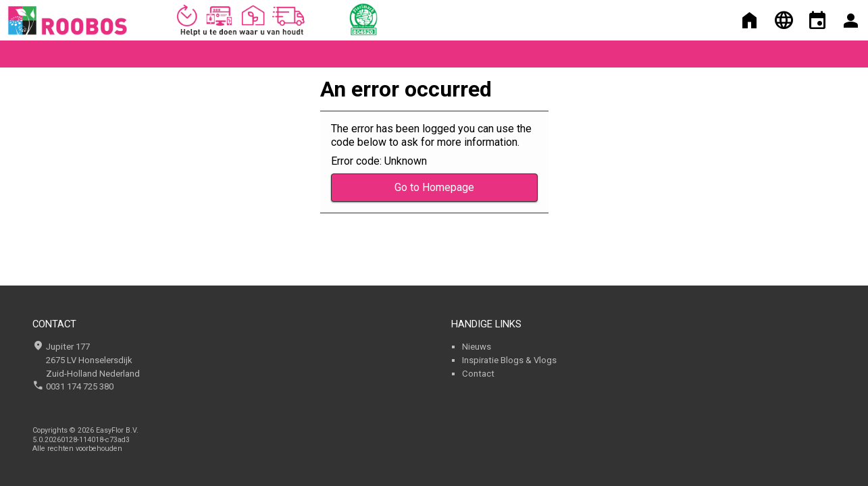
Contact (478, 374)
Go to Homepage (434, 187)
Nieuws (477, 347)
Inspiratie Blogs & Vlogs (509, 360)
